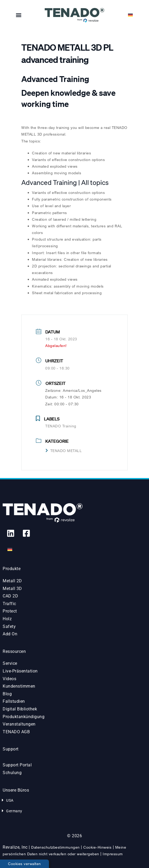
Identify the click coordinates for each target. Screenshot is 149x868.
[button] (19, 15)
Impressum (113, 854)
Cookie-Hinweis (97, 847)
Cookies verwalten (24, 864)
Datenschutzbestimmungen (55, 847)
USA (10, 800)
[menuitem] (130, 15)
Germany (14, 811)
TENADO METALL (63, 451)
